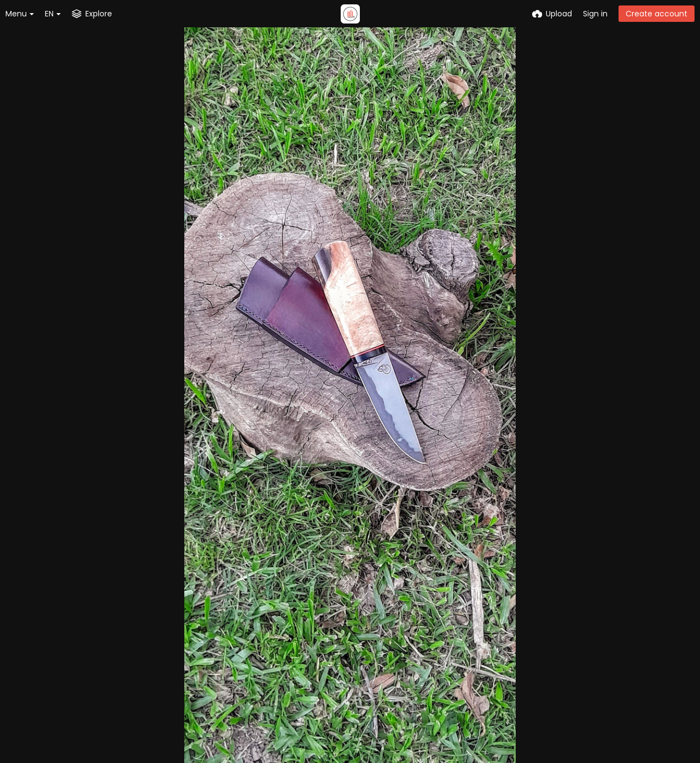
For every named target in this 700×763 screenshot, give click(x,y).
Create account (657, 14)
